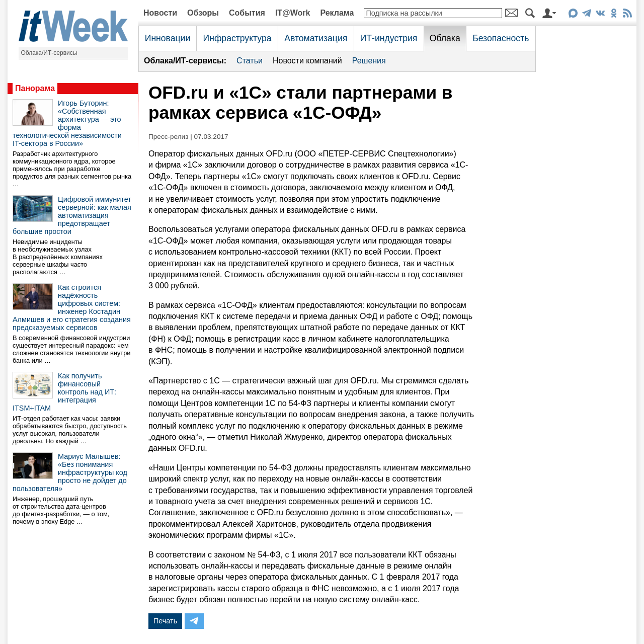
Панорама (35, 88)
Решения (369, 61)
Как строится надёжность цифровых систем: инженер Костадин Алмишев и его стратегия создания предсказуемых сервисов (72, 307)
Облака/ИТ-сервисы (49, 53)
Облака (445, 38)
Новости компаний (307, 61)
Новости (160, 13)
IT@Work (293, 13)
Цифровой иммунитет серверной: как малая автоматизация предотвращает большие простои (72, 215)
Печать (165, 621)
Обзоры (203, 13)
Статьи (250, 61)
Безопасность (501, 38)
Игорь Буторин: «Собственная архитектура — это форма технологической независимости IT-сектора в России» (67, 123)
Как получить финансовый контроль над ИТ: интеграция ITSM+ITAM (64, 392)
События (247, 13)
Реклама (337, 13)
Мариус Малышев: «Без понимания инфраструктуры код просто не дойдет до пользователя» (70, 472)
